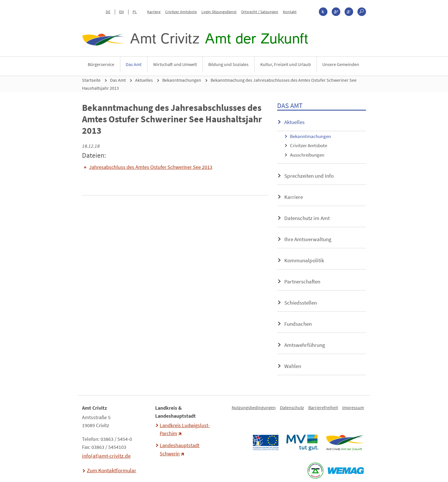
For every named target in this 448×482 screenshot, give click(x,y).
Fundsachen (298, 324)
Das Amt (134, 64)
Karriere (154, 12)
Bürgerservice (101, 64)
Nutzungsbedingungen (254, 407)
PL (135, 12)
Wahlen (293, 366)
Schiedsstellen (301, 303)
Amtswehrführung (305, 345)
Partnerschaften (302, 281)
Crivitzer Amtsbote (181, 12)
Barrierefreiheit (323, 407)
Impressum (353, 407)
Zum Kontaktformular (112, 470)
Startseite (91, 80)
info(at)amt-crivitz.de (106, 456)
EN (121, 12)
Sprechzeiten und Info (309, 176)
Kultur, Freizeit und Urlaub (286, 64)
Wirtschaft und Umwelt (175, 64)
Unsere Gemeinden (341, 64)
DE (108, 12)
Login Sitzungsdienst (219, 12)
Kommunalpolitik (304, 260)
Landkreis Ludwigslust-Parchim (185, 429)
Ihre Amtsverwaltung (308, 239)
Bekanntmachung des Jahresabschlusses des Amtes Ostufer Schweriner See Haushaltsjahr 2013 (219, 84)
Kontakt (290, 12)
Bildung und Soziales (228, 64)
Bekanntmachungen (182, 80)
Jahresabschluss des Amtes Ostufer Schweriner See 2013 (151, 167)
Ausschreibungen (307, 155)
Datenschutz (292, 407)
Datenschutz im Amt (307, 218)
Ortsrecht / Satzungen (260, 12)
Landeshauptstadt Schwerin (180, 449)
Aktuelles (144, 80)
